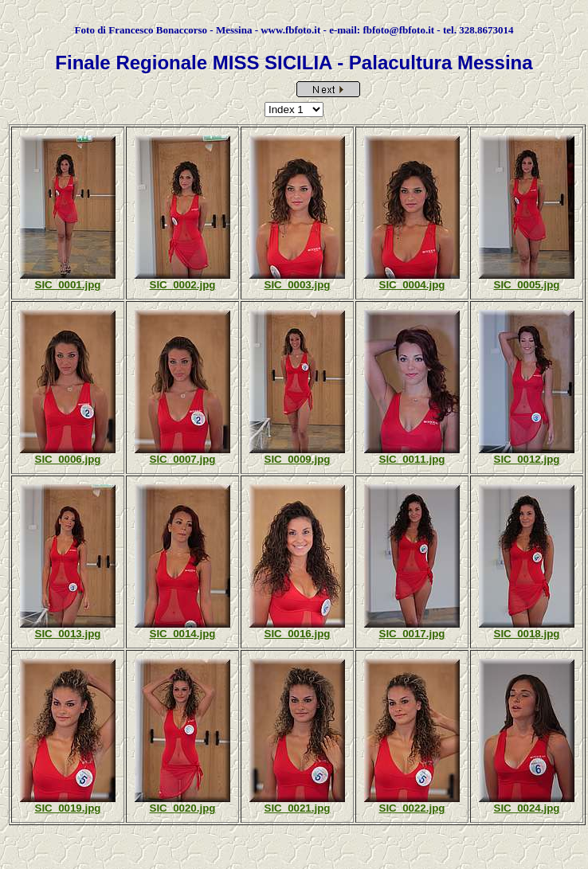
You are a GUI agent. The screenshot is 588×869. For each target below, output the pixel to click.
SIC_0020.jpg (183, 808)
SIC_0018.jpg (527, 634)
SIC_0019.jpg (68, 808)
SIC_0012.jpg (527, 459)
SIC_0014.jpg (183, 634)
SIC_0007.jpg (183, 459)
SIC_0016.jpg (298, 634)
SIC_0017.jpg (412, 634)
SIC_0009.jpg (298, 459)
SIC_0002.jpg (183, 285)
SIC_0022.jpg (412, 808)
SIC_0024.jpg (527, 808)
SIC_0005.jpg (527, 285)
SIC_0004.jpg (412, 285)
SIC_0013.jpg (68, 634)
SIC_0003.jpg (298, 285)
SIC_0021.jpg (298, 808)
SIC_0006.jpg (68, 459)
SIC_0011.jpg (412, 459)
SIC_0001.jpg (68, 285)
